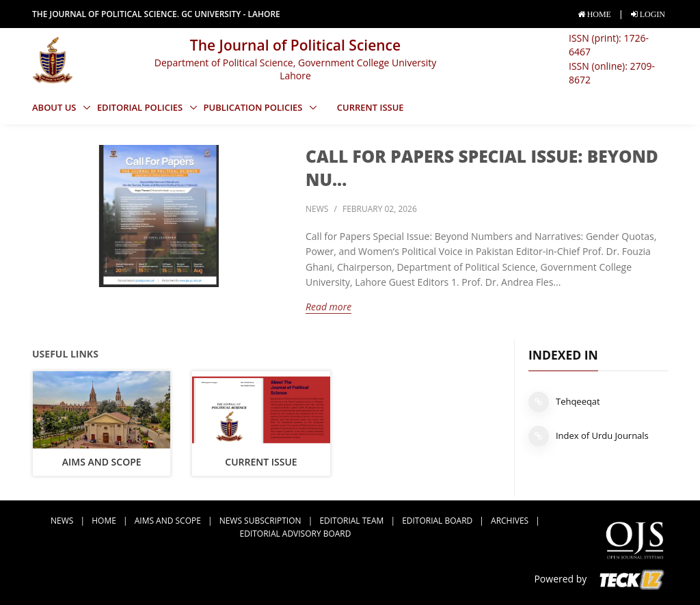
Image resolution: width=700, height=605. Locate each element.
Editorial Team (351, 521)
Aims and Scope (102, 462)
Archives (510, 521)
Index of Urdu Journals (589, 436)
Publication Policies (254, 107)
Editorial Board (437, 521)
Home (104, 521)
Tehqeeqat (564, 402)
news (317, 209)
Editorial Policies (141, 107)
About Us (55, 107)
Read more (328, 307)
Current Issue (371, 107)
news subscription (260, 521)
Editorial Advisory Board (296, 534)
